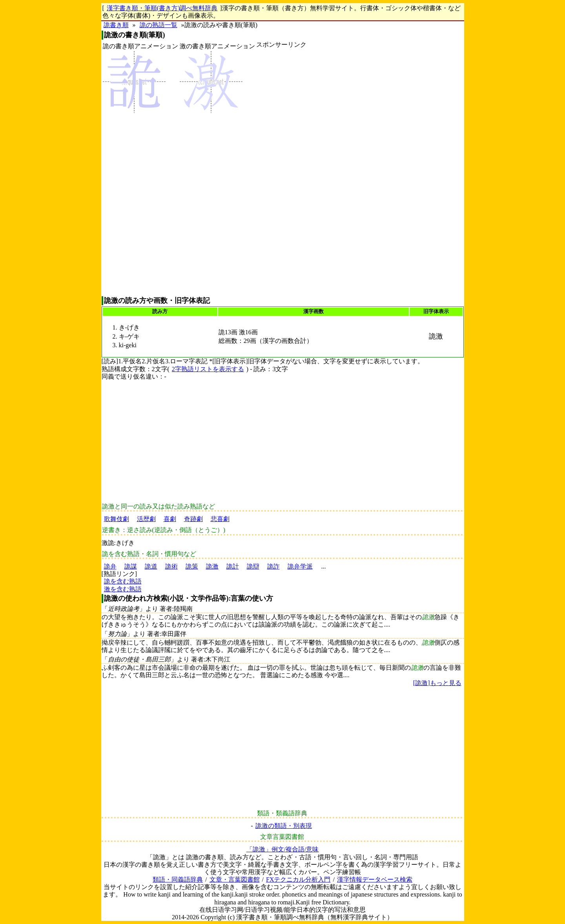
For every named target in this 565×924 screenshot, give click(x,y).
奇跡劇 (193, 519)
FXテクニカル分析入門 (298, 879)
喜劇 (170, 519)
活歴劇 (146, 519)
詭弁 (110, 566)
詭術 (171, 566)
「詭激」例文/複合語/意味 (283, 849)
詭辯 (253, 566)
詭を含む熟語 (123, 581)
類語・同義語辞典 (178, 879)
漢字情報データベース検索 (375, 879)
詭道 (151, 566)
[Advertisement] (281, 172)
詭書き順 (116, 25)
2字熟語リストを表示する (208, 369)
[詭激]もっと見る (437, 683)
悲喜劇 (220, 519)
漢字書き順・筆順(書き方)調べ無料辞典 (162, 8)
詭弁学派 (300, 566)
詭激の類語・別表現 (284, 826)
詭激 (212, 566)
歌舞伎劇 (117, 519)
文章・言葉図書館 (235, 879)
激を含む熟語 (123, 589)
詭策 (192, 566)
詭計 (233, 566)
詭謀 (131, 566)
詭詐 (273, 566)
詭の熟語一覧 (159, 25)
